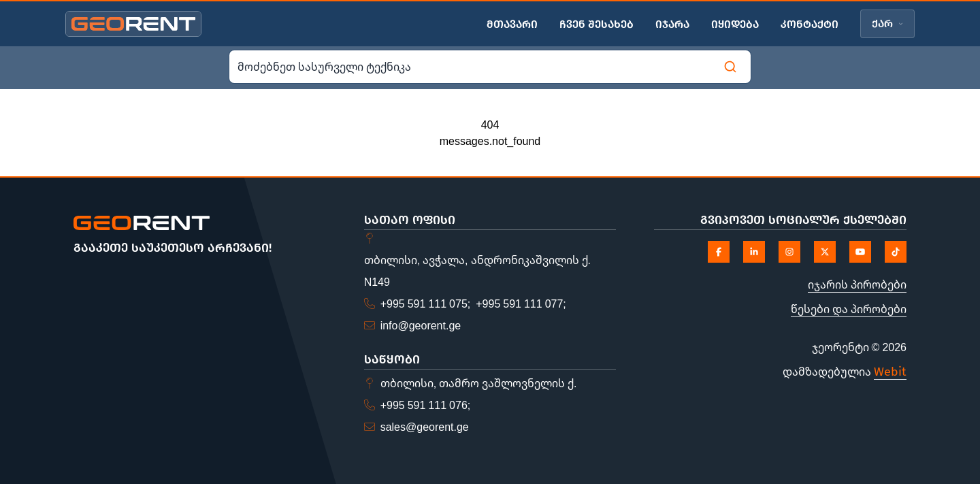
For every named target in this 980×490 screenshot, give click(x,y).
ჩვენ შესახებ (597, 24)
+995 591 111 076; (426, 405)
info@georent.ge (421, 325)
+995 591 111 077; (521, 304)
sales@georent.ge (425, 427)
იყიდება (735, 24)
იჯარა (672, 24)
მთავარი (512, 24)
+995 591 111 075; (426, 304)
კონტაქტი (810, 24)
